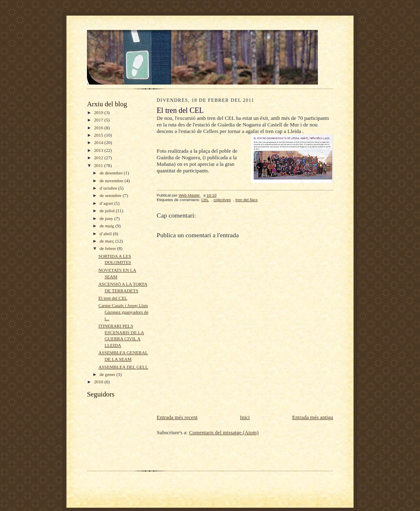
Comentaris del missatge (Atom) (224, 432)
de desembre (112, 173)
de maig (107, 226)
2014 (99, 142)
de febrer (108, 248)
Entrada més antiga (313, 417)
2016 (99, 128)
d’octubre (109, 188)
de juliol (108, 211)
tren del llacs (247, 200)
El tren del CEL (113, 298)
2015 (99, 135)
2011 (99, 165)
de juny (107, 218)
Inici (245, 417)
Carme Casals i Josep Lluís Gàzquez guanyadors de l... (123, 312)
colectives (222, 200)
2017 (99, 120)
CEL (205, 200)
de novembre (112, 181)
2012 (99, 158)
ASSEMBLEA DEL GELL (123, 367)
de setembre (111, 195)
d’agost (107, 203)
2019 (99, 112)
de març (107, 241)
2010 (99, 382)
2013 (99, 150)
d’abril (106, 234)
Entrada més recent (177, 417)
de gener (108, 374)
